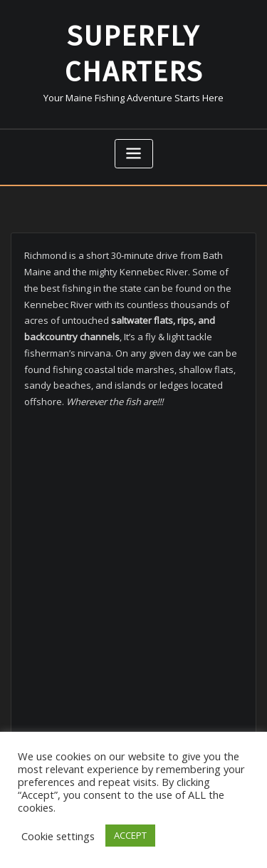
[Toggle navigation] (134, 154)
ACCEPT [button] (130, 835)
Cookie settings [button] (58, 836)
